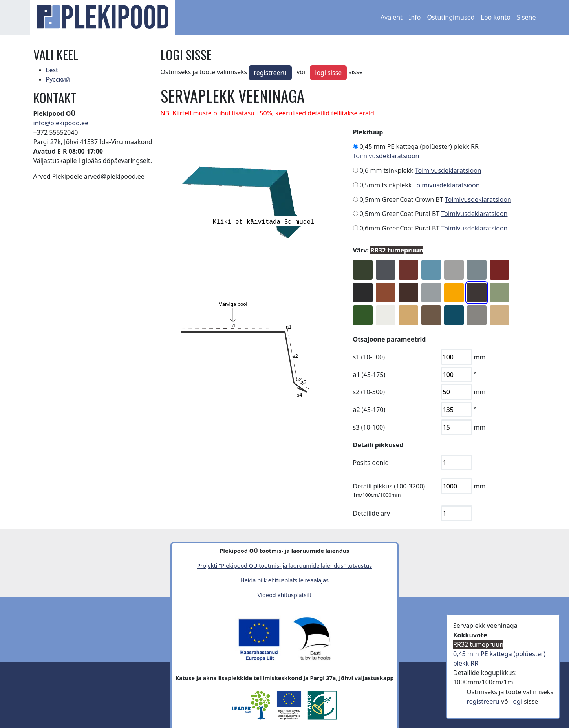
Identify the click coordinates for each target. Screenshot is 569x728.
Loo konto (496, 17)
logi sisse (328, 73)
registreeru (270, 73)
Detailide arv (372, 513)
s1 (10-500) (369, 357)
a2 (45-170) (369, 410)
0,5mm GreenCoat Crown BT (402, 199)
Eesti (53, 70)
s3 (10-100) (369, 427)
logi (517, 701)
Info (415, 17)
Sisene (526, 17)
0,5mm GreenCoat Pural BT (400, 214)
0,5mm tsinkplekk (386, 185)
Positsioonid (371, 463)
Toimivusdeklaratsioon (386, 156)
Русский (58, 79)
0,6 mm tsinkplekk (387, 170)
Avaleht (392, 17)
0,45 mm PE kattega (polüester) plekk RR (419, 146)
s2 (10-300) (369, 392)
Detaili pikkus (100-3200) (389, 486)
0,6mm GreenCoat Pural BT (400, 228)
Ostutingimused (451, 17)
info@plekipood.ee (61, 123)
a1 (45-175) (369, 375)
